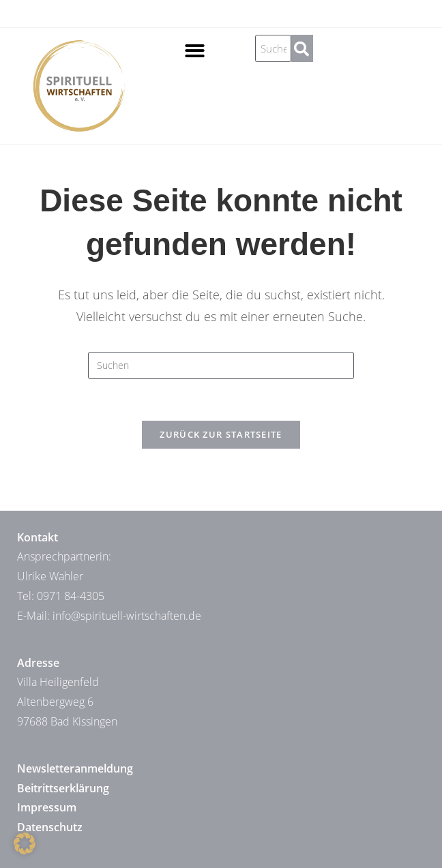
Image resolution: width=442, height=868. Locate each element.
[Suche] (302, 48)
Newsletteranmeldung (75, 768)
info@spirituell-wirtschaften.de (127, 616)
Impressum (47, 807)
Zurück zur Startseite (221, 434)
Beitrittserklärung (63, 788)
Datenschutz (50, 827)
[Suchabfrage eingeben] (221, 365)
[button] (195, 51)
